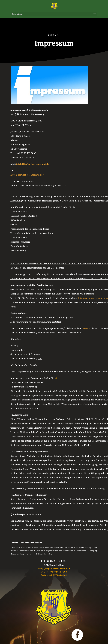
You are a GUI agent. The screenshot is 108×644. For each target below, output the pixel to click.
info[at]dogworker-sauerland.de (33, 164)
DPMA (87, 328)
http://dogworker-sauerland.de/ (27, 175)
